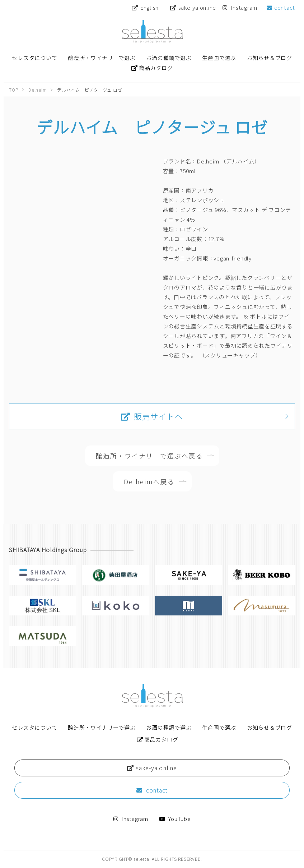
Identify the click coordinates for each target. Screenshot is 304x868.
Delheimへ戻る (149, 481)
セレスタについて (34, 727)
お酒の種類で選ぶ (169, 727)
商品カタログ (158, 739)
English (145, 7)
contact (281, 7)
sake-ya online (193, 7)
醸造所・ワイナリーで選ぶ (102, 727)
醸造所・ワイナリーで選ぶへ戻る (149, 456)
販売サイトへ (152, 416)
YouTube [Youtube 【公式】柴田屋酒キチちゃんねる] (175, 819)
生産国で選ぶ (219, 727)
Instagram (240, 7)
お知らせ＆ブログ (270, 727)
